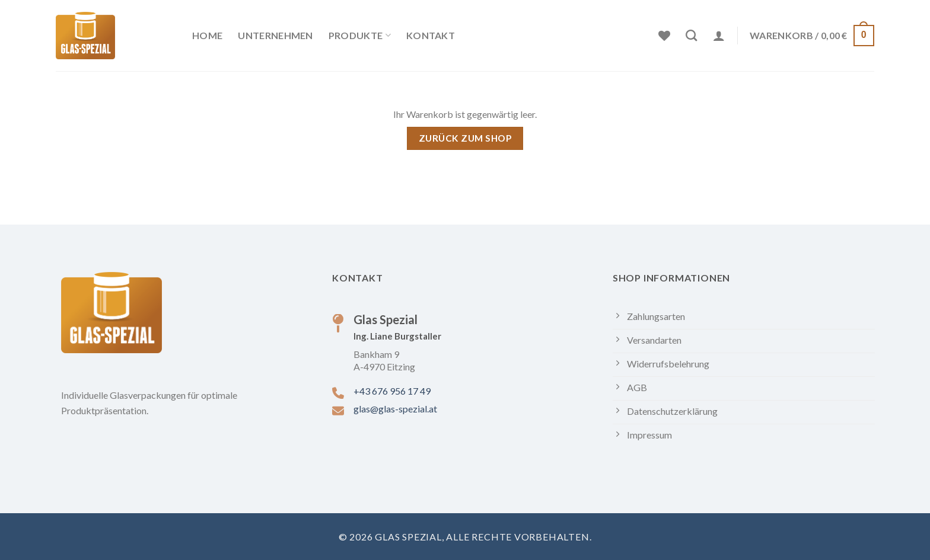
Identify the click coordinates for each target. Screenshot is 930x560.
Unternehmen (276, 35)
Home (207, 35)
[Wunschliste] (664, 36)
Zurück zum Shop (465, 138)
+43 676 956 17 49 (392, 391)
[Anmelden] (719, 36)
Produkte (360, 36)
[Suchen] (691, 35)
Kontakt (431, 35)
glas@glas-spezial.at (395, 409)
